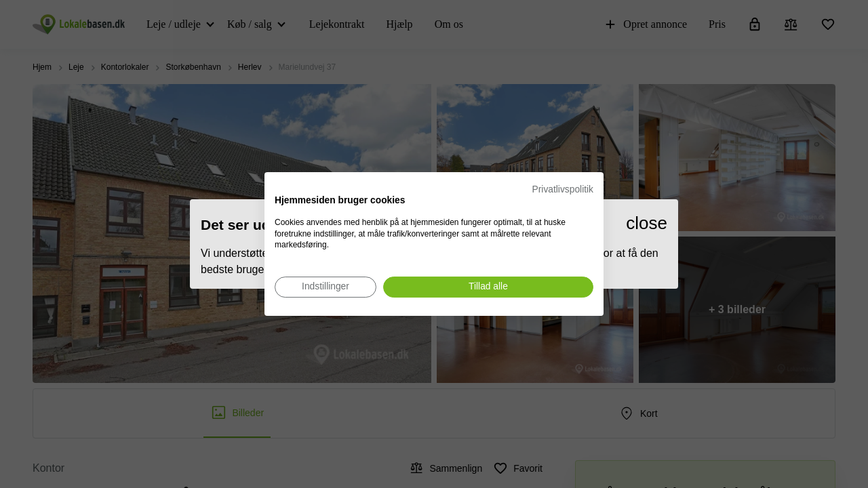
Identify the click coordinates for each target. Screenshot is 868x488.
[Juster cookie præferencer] (325, 287)
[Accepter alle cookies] (488, 287)
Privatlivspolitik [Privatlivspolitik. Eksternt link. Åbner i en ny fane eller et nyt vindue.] (563, 189)
